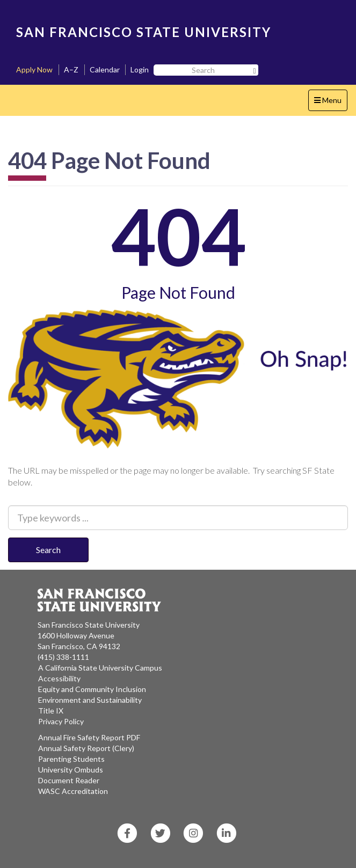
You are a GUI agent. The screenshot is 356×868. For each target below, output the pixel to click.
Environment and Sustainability (90, 700)
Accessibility (59, 678)
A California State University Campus (100, 668)
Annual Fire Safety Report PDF (89, 737)
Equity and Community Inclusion (92, 689)
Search (48, 550)
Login (140, 69)
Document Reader (69, 780)
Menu (330, 103)
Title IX (51, 711)
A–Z (71, 69)
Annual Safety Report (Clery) (86, 748)
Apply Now (34, 69)
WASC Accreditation (73, 791)
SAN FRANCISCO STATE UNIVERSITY (144, 32)
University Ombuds (71, 770)
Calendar (105, 69)
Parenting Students (71, 759)
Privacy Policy (61, 721)
